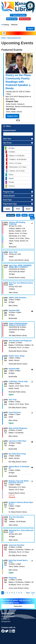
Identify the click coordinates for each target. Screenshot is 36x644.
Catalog (6, 25)
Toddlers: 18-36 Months (18, 159)
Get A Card (12, 19)
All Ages (12, 148)
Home (4, 38)
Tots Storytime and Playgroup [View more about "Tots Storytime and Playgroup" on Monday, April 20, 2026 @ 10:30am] (20, 341)
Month (25, 215)
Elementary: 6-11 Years (18, 167)
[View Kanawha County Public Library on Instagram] (10, 632)
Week (31, 215)
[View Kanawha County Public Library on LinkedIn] (13, 632)
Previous (17, 120)
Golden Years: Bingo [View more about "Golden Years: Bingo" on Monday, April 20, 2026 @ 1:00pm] (17, 356)
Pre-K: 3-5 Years (15, 163)
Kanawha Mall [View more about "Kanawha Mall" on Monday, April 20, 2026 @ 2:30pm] (14, 369)
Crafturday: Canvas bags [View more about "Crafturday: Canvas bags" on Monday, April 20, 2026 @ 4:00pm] (18, 381)
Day (32, 218)
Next (19, 120)
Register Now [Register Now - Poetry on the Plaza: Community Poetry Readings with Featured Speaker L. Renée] (12, 116)
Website (14, 25)
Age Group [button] (7, 143)
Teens (11, 175)
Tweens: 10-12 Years (17, 171)
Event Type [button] (7, 200)
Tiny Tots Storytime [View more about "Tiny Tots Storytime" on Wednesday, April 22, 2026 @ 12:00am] (16, 517)
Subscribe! (18, 606)
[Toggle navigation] (4, 33)
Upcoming (11, 215)
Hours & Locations (19, 15)
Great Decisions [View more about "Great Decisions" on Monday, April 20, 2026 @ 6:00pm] (15, 412)
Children (12, 152)
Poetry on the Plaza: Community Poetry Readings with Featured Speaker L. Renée (18, 82)
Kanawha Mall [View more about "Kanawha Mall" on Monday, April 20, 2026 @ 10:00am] (14, 310)
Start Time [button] (7, 139)
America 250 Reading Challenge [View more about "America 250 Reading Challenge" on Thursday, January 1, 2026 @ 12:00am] (17, 223)
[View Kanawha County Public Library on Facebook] (3, 632)
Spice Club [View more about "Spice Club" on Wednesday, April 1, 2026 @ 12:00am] (13, 252)
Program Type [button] (9, 192)
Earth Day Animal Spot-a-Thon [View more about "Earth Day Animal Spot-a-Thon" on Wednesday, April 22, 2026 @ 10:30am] (18, 561)
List (18, 215)
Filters (8, 126)
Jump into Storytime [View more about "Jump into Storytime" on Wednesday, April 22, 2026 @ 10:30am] (16, 545)
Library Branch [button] (9, 196)
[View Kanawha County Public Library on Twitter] (7, 632)
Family (11, 182)
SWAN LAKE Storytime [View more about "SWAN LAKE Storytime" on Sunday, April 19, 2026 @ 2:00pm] (17, 298)
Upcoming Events (14, 38)
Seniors (12, 186)
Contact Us (5, 619)
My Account (25, 19)
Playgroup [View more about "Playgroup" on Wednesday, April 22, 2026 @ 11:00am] (13, 578)
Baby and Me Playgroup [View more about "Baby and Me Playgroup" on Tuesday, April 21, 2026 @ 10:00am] (18, 428)
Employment (6, 621)
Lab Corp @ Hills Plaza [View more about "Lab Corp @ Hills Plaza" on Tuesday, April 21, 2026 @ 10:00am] (17, 441)
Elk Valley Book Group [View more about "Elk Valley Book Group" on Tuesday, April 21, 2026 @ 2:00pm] (17, 454)
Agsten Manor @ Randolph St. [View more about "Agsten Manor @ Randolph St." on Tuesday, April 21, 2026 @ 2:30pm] (19, 467)
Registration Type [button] (10, 204)
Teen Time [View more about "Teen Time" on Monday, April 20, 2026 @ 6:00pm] (13, 400)
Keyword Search (9, 130)
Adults (11, 178)
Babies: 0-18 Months (17, 156)
